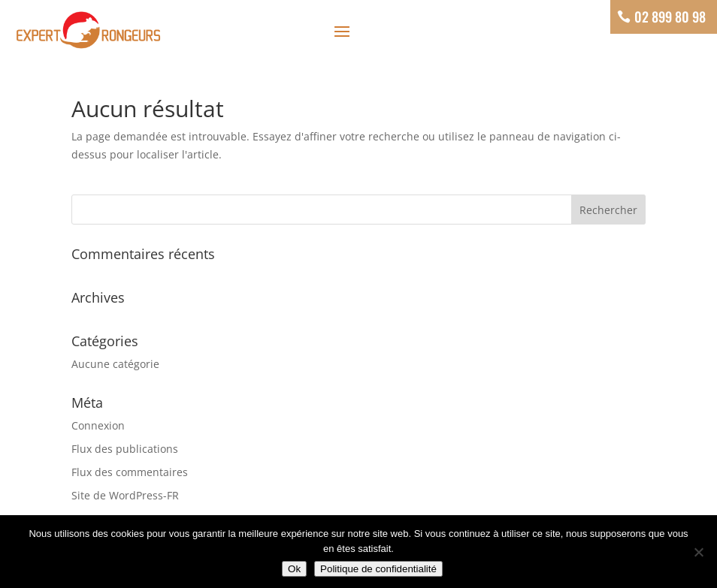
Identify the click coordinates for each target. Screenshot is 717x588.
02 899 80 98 (670, 17)
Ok (294, 569)
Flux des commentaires (130, 472)
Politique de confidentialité (378, 569)
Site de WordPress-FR (125, 495)
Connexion (98, 425)
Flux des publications (125, 449)
